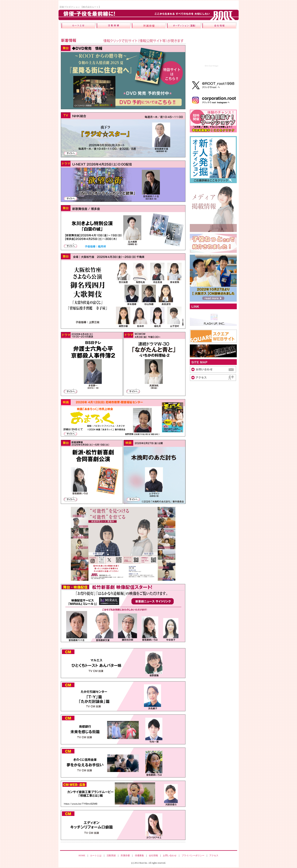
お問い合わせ (170, 856)
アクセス (214, 856)
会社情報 (153, 856)
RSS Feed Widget (211, 66)
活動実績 (111, 856)
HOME (82, 856)
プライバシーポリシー (193, 856)
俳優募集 (139, 856)
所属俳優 (125, 856)
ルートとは (96, 856)
